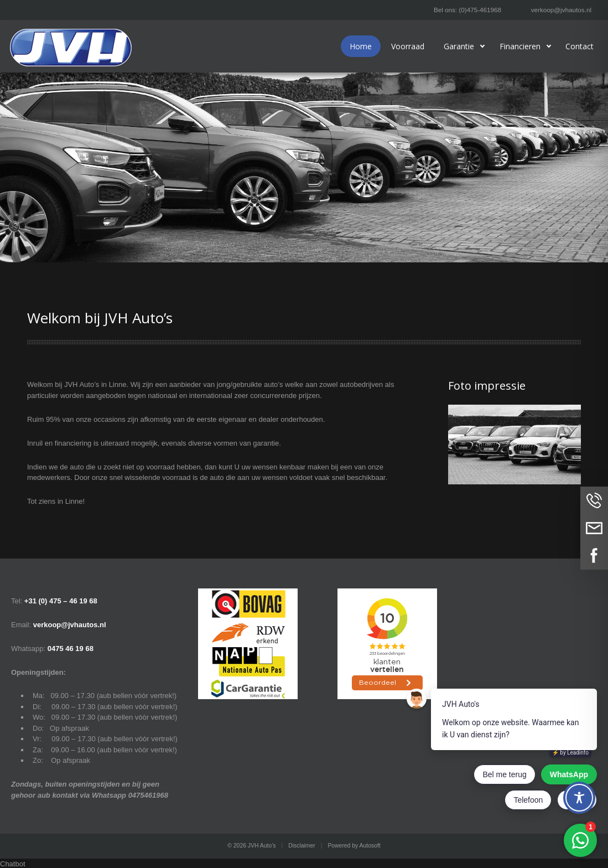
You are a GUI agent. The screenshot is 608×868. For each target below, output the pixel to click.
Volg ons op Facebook (594, 556)
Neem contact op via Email (594, 528)
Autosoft (370, 846)
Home (361, 46)
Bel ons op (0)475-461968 (594, 500)
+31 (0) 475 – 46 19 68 (61, 601)
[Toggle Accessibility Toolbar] (579, 798)
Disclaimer (302, 846)
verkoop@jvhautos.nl (561, 10)
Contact (580, 46)
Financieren (520, 46)
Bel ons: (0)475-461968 (467, 10)
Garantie (459, 46)
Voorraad (408, 46)
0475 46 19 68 (71, 649)
